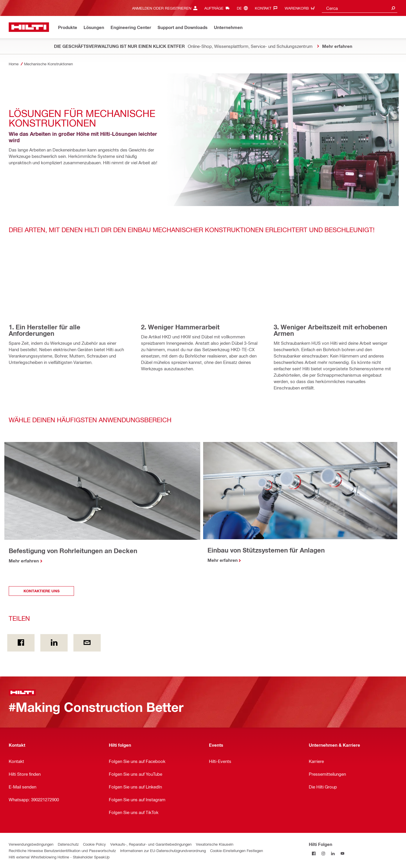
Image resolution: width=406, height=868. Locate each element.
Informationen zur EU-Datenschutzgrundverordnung (163, 850)
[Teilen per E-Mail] (87, 643)
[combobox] (360, 8)
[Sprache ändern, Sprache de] (244, 8)
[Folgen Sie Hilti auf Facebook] (314, 854)
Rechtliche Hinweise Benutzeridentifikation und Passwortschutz (62, 850)
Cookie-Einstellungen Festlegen (237, 850)
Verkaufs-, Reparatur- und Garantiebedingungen (151, 844)
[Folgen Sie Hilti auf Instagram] (323, 854)
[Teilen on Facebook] (21, 643)
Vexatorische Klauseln (215, 844)
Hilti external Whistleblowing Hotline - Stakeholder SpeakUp (59, 857)
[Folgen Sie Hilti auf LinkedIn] (333, 854)
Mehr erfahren (24, 561)
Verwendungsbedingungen (31, 844)
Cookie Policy (94, 844)
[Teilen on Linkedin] (54, 643)
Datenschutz (68, 844)
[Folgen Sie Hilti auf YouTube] (342, 854)
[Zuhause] (29, 27)
